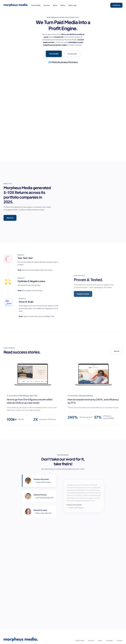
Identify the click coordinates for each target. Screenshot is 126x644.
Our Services (72, 54)
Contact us (116, 5)
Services (47, 5)
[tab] (39, 481)
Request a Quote (83, 294)
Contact (119, 641)
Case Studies (36, 5)
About (55, 5)
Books (63, 5)
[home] (16, 5)
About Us (10, 218)
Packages (109, 641)
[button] (73, 5)
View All (116, 351)
